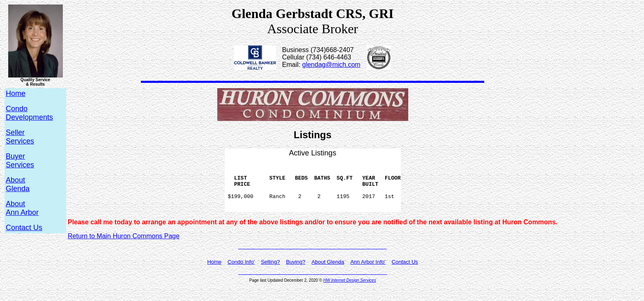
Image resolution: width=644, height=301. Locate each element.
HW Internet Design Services (350, 290)
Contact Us (24, 228)
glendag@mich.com (331, 65)
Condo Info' (241, 272)
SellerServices (20, 137)
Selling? (270, 272)
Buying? (296, 272)
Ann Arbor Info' (368, 272)
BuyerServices (20, 161)
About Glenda (328, 272)
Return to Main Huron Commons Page (124, 246)
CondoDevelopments (29, 113)
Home (214, 272)
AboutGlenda (18, 184)
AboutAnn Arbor (22, 208)
